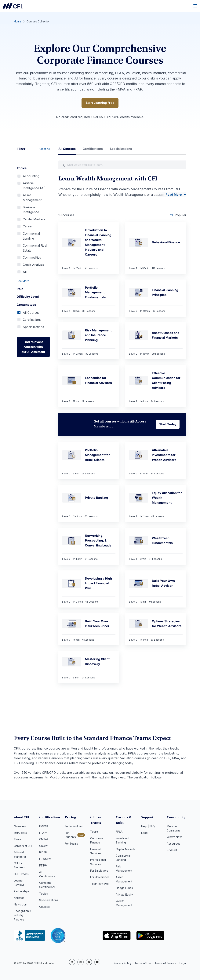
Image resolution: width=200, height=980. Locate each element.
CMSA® (44, 840)
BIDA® (43, 853)
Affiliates (19, 899)
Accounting (31, 177)
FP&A (119, 833)
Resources (174, 845)
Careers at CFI (23, 847)
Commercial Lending (31, 237)
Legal (145, 834)
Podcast (172, 851)
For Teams (71, 845)
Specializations (33, 327)
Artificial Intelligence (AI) (34, 186)
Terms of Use (143, 962)
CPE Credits (21, 875)
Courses (44, 908)
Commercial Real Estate (35, 249)
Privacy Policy (123, 962)
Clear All (45, 149)
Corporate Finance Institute (13, 6)
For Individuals (74, 827)
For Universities (100, 878)
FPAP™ (43, 834)
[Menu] (195, 6)
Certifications (32, 320)
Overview (20, 827)
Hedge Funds (124, 889)
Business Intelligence (31, 210)
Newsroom (21, 905)
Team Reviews (99, 885)
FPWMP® (45, 860)
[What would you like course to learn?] (122, 166)
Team (17, 840)
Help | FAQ (148, 827)
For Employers (99, 872)
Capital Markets (34, 220)
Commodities (32, 258)
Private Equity (124, 895)
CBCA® (44, 847)
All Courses (31, 313)
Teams (94, 833)
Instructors (20, 834)
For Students (70, 836)
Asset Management (32, 198)
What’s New (174, 838)
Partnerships (22, 892)
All (25, 272)
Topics (44, 895)
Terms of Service (165, 962)
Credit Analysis (33, 265)
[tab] (67, 151)
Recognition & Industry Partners (23, 916)
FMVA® (44, 827)
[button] (33, 282)
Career (28, 227)
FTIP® (43, 866)
